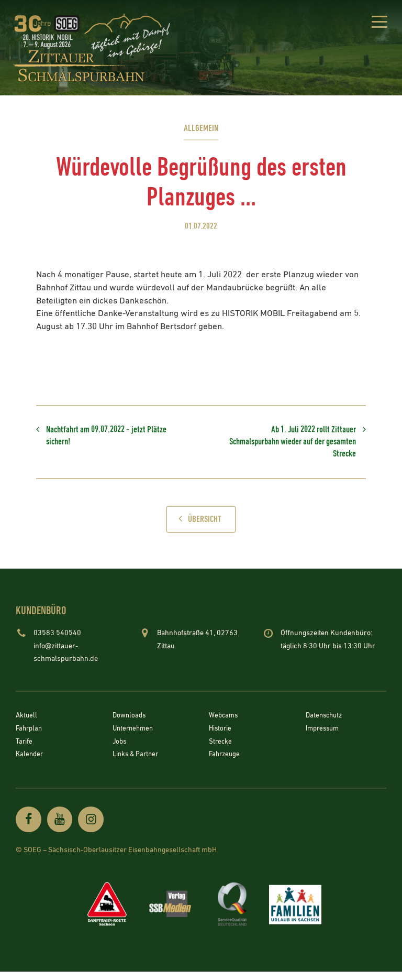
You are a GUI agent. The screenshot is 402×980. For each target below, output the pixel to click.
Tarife (25, 748)
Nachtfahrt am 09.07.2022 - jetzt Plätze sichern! (102, 438)
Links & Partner (137, 761)
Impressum (324, 735)
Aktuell (27, 723)
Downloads (130, 723)
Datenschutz (326, 723)
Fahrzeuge (226, 761)
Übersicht (197, 525)
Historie (221, 735)
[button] (377, 24)
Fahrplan (30, 735)
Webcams (225, 723)
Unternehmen (135, 735)
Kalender (30, 761)
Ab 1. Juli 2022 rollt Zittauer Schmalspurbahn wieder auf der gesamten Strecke (301, 445)
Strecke (221, 748)
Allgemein (201, 128)
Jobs (120, 748)
